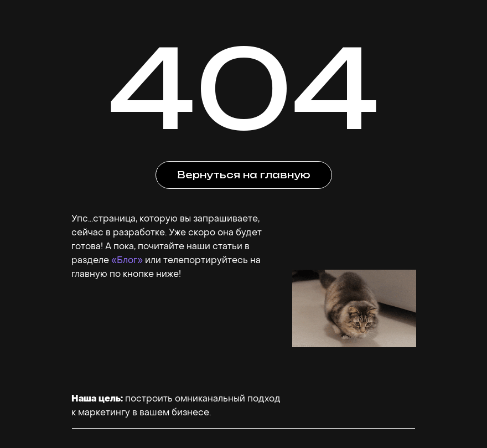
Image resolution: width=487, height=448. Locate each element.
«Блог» (127, 260)
